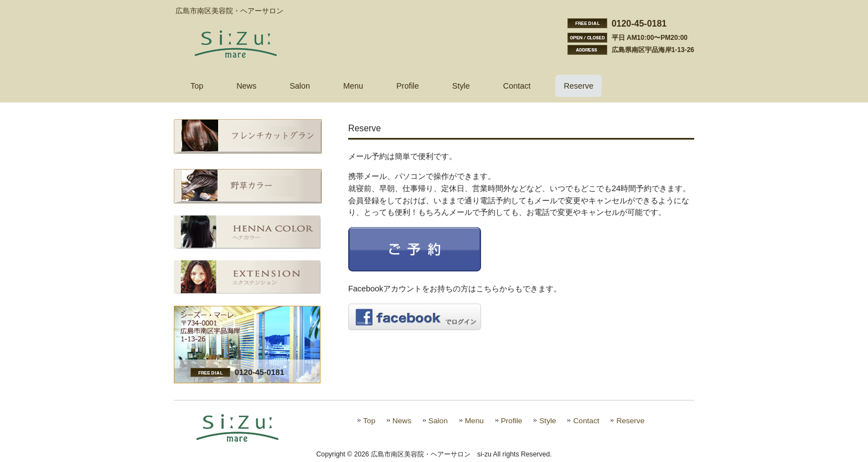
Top (369, 421)
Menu (474, 421)
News (402, 421)
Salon (438, 421)
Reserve (630, 421)
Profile (512, 421)
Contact (586, 421)
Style (547, 421)
